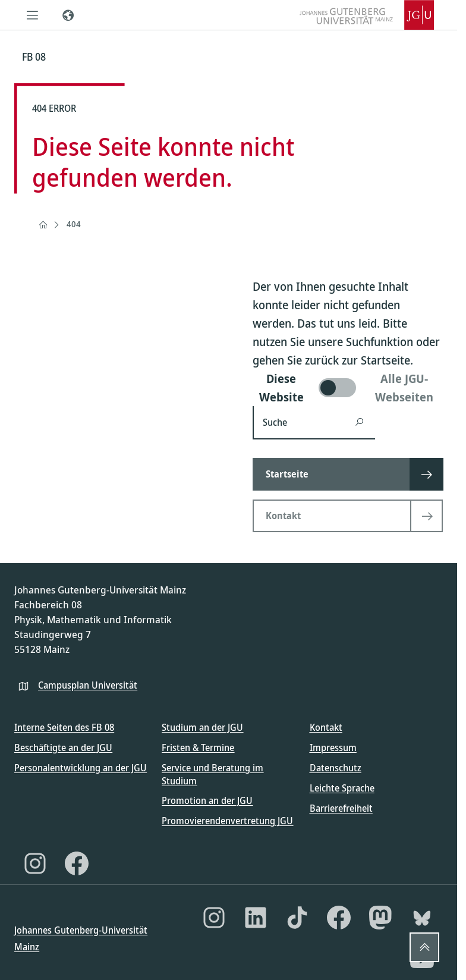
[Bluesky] (422, 918)
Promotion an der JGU (207, 800)
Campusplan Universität (88, 685)
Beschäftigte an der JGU (63, 747)
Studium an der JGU (202, 727)
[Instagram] (35, 863)
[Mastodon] (380, 918)
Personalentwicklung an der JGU (81, 768)
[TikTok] (297, 918)
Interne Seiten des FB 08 (64, 727)
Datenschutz (336, 768)
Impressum (333, 747)
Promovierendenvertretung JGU (227, 821)
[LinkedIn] (256, 918)
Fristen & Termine (198, 747)
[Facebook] (77, 863)
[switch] (348, 388)
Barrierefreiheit (341, 808)
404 (74, 224)
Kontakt (326, 727)
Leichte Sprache (342, 788)
